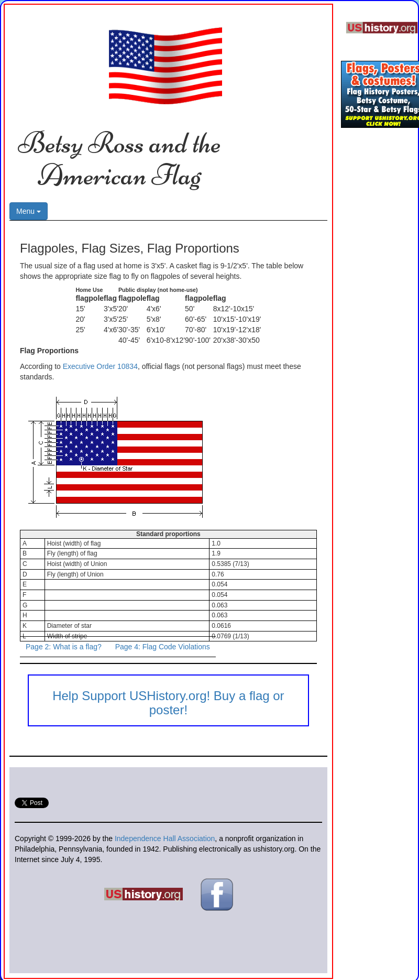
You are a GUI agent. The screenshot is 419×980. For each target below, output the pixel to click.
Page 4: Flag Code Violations (163, 647)
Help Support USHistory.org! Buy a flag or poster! (168, 703)
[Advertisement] (374, 298)
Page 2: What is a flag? (64, 647)
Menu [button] (29, 211)
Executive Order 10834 (100, 366)
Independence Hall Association (165, 839)
